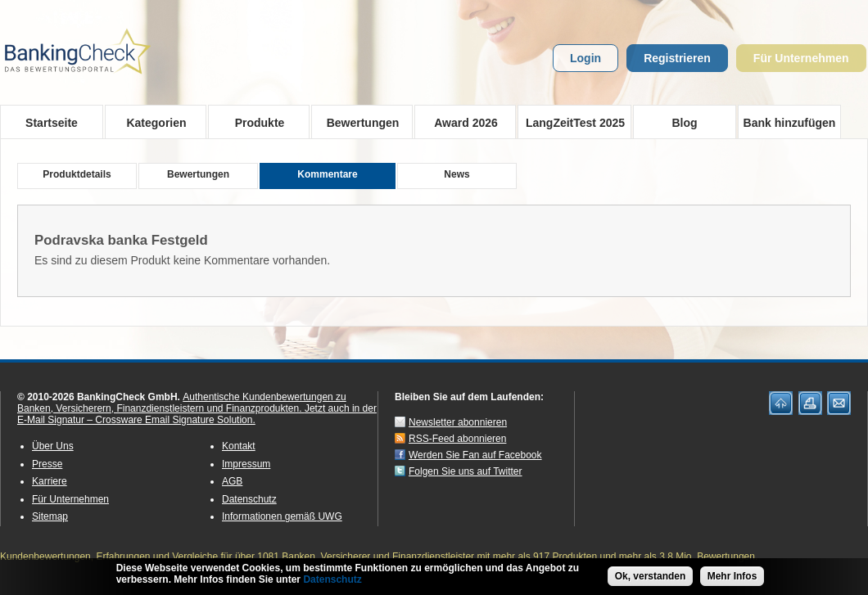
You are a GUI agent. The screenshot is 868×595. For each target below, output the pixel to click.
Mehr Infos (732, 577)
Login (585, 58)
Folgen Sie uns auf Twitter (466, 471)
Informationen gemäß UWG (282, 516)
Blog (684, 123)
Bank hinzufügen (790, 123)
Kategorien (151, 122)
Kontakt (239, 446)
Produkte (254, 122)
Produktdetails (77, 174)
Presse (47, 464)
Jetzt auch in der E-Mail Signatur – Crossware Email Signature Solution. (197, 414)
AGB (232, 481)
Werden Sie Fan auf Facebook (475, 455)
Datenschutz (249, 499)
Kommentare (327, 174)
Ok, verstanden (651, 577)
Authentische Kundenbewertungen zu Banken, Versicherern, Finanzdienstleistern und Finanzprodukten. (182, 403)
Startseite (52, 123)
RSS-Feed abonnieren (457, 439)
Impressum (246, 464)
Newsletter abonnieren (458, 422)
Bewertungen (357, 122)
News (457, 174)
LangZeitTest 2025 (571, 122)
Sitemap (50, 516)
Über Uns (53, 446)
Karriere (50, 481)
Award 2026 (461, 122)
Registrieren (677, 58)
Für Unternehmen (801, 58)
